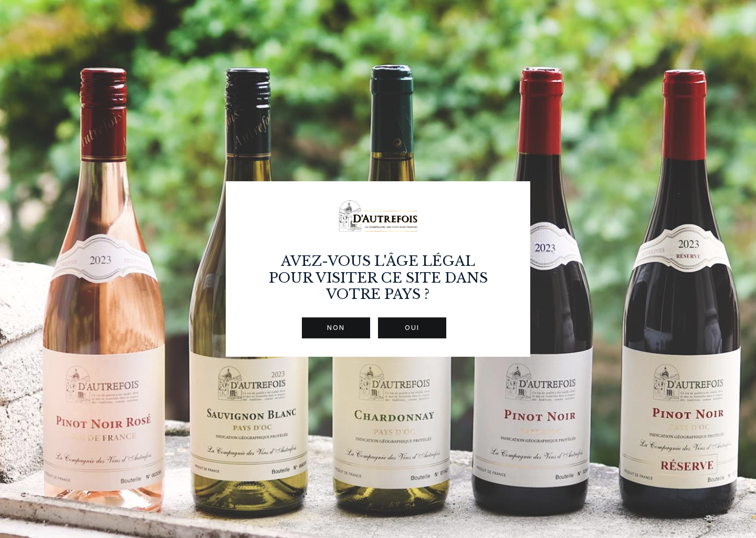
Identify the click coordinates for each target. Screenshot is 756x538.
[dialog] (378, 269)
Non (336, 328)
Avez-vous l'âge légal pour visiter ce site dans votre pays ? (378, 278)
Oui (412, 328)
